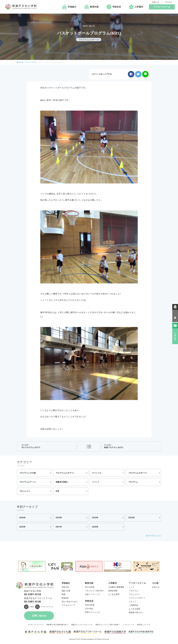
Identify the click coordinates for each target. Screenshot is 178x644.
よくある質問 (114, 595)
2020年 (95, 527)
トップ (132, 588)
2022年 (22, 527)
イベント (96, 482)
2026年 (22, 518)
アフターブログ (30, 62)
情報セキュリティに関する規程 (107, 625)
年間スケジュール (93, 613)
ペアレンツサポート (137, 599)
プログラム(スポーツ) (138, 473)
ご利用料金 (133, 606)
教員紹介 (65, 599)
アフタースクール (47, 607)
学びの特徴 (90, 588)
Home (21, 62)
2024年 (95, 518)
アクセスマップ (68, 606)
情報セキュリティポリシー (81, 625)
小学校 (32, 607)
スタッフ (133, 602)
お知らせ (156, 2)
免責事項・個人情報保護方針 (57, 625)
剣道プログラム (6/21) (114, 446)
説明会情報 (113, 591)
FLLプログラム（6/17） (31, 446)
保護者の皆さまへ (136, 613)
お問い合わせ (39, 616)
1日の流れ (89, 609)
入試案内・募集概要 (116, 588)
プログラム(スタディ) (65, 473)
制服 (64, 595)
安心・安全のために (70, 602)
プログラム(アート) (27, 482)
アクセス (168, 2)
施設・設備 (66, 591)
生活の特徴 (90, 606)
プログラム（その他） (28, 473)
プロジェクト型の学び (94, 591)
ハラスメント (128, 625)
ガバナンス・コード (35, 625)
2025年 (59, 518)
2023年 (132, 518)
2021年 (59, 527)
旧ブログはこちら (154, 536)
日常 (57, 491)
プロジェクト (25, 491)
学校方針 (65, 588)
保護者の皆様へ (62, 482)
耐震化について (143, 625)
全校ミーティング (93, 595)
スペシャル (97, 473)
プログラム (133, 482)
